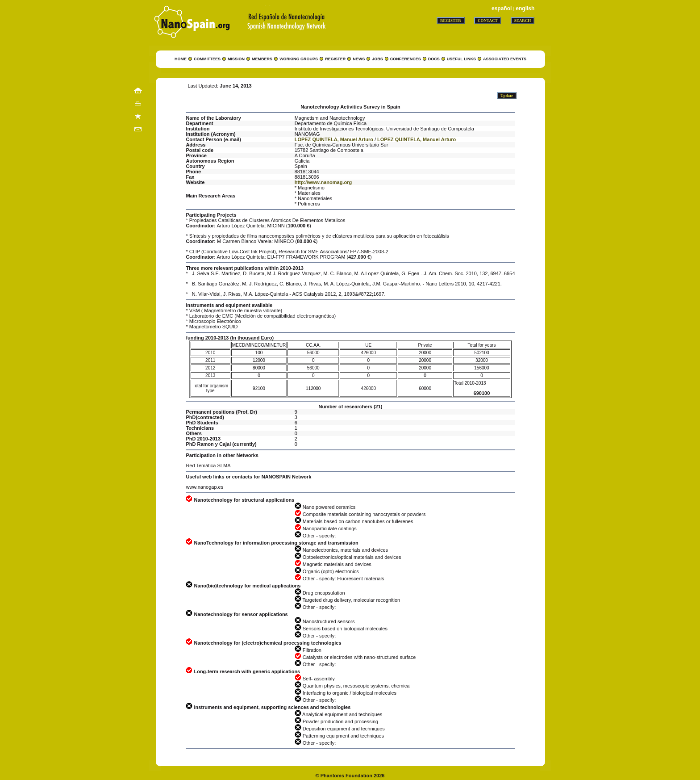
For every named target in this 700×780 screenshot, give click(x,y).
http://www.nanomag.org (323, 182)
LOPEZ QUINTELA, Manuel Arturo (334, 139)
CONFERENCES (406, 59)
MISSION (236, 59)
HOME (181, 59)
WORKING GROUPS (299, 59)
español (502, 8)
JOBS (377, 59)
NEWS (359, 59)
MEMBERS (262, 59)
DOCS (434, 59)
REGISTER (335, 59)
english (525, 8)
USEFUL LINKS (461, 59)
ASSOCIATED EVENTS (505, 59)
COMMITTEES (207, 59)
